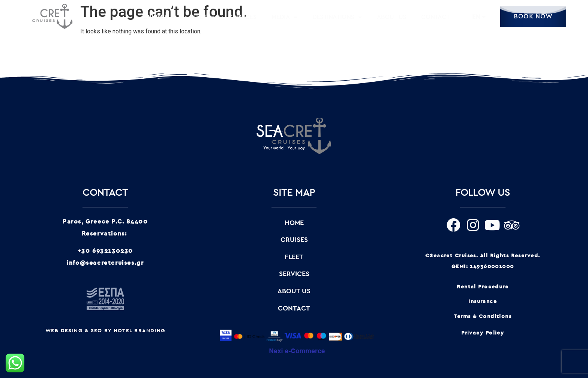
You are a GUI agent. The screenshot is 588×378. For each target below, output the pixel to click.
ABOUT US (392, 17)
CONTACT (435, 17)
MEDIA (284, 17)
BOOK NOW (533, 16)
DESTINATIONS (337, 17)
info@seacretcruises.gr (105, 263)
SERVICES (243, 17)
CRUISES (159, 17)
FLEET (202, 17)
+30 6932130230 (105, 251)
